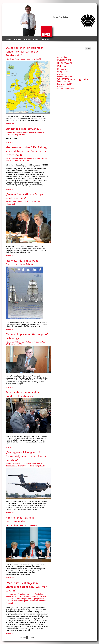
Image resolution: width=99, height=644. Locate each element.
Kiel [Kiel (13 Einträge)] (62, 78)
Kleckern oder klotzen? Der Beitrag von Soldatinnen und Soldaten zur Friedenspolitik (26, 151)
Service (46, 40)
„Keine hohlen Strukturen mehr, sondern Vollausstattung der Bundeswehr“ (24, 52)
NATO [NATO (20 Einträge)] (60, 81)
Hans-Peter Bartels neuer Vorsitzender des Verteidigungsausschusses (21, 521)
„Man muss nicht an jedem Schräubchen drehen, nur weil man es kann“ (26, 587)
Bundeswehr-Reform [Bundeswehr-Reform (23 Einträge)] (65, 65)
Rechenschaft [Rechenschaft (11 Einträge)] (63, 84)
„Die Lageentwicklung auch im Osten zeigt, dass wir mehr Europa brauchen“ (26, 456)
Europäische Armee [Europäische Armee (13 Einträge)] (63, 73)
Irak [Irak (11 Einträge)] (59, 78)
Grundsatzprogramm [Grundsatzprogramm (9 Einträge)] (64, 76)
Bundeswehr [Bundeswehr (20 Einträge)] (64, 60)
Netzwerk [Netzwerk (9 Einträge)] (67, 81)
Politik (18, 40)
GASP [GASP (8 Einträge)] (65, 74)
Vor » (32, 638)
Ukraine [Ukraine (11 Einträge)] (60, 86)
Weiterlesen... (10, 124)
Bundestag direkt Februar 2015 (24, 129)
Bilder (36, 40)
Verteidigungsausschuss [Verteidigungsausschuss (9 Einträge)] (66, 88)
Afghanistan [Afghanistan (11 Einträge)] (62, 57)
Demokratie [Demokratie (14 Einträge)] (63, 69)
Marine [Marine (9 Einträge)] (67, 79)
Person (27, 40)
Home (9, 40)
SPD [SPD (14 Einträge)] (70, 84)
